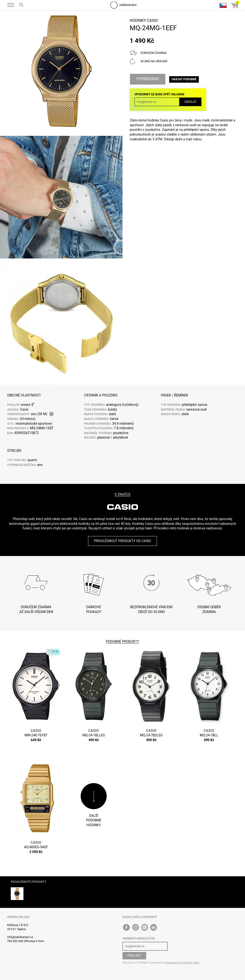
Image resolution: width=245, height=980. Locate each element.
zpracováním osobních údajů (183, 963)
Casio (152, 20)
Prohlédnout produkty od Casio (123, 541)
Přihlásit (134, 956)
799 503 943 (15, 941)
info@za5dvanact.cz (20, 937)
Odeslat (190, 102)
